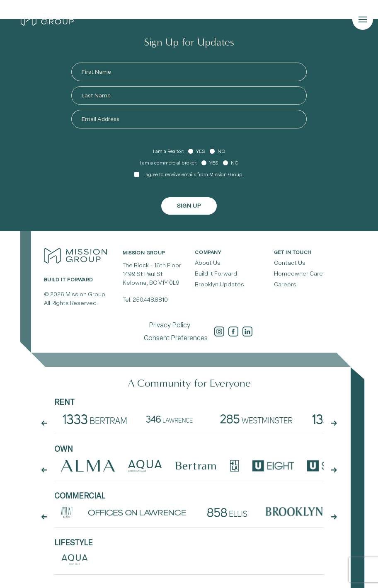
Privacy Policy (170, 325)
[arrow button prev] (44, 423)
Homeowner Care (298, 274)
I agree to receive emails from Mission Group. (194, 174)
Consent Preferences (176, 338)
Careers (285, 284)
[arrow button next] (334, 423)
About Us (208, 263)
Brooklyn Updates (219, 284)
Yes (200, 151)
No (222, 151)
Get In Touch (293, 252)
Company (208, 252)
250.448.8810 (150, 300)
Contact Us (290, 263)
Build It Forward (216, 274)
